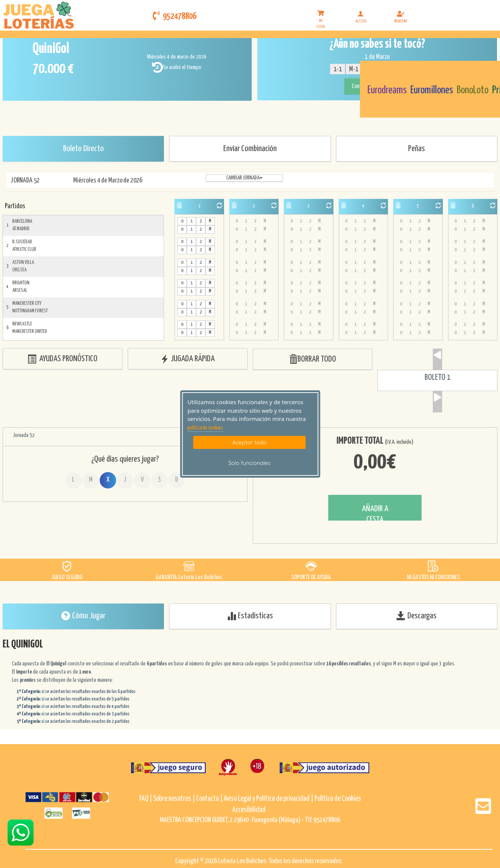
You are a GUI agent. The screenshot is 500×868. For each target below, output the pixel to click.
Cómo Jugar (83, 616)
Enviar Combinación (250, 149)
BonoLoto (473, 90)
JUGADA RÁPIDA (187, 359)
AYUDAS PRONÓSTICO (62, 359)
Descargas (417, 616)
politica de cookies (205, 428)
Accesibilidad (249, 810)
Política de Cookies (338, 799)
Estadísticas (250, 616)
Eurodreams (387, 90)
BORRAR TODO (312, 360)
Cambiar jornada (244, 178)
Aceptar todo (249, 442)
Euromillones (432, 90)
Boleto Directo (83, 149)
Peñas (417, 149)
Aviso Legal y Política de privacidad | (269, 799)
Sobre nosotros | (174, 799)
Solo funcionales (249, 463)
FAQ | (146, 799)
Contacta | (209, 799)
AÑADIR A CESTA (375, 513)
